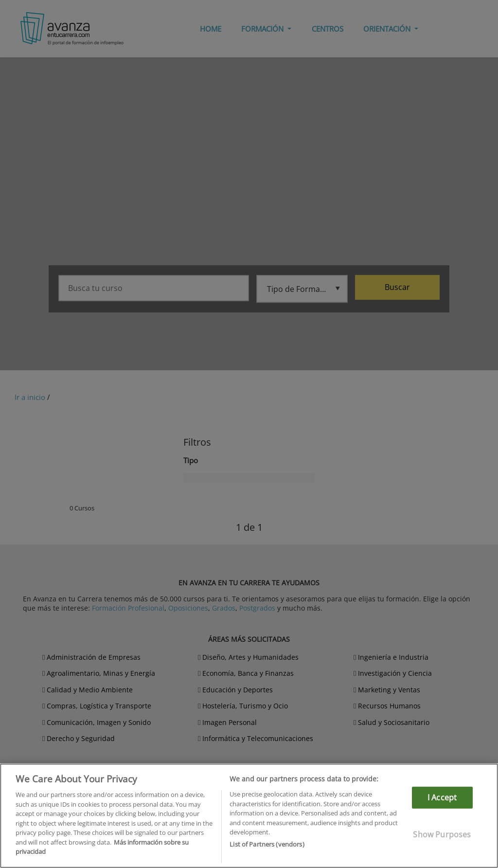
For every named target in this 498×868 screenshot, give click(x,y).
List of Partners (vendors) (267, 844)
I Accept (442, 797)
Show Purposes (442, 834)
